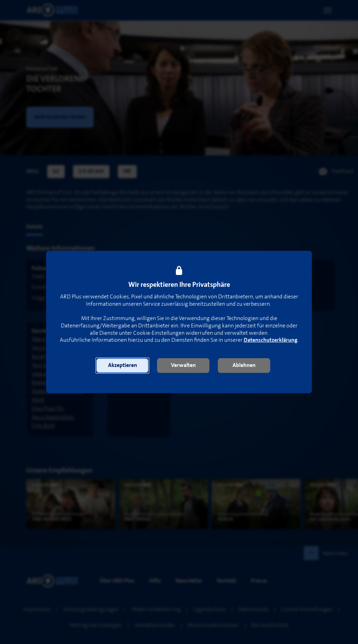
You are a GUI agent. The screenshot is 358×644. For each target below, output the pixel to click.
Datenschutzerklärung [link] (271, 340)
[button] (122, 366)
